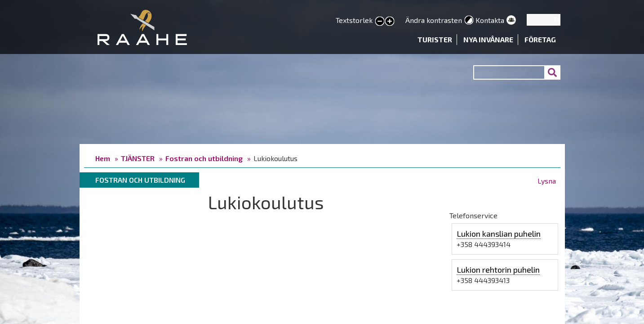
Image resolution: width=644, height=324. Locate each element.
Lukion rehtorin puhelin (498, 270)
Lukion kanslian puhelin (499, 234)
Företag (540, 39)
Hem (103, 158)
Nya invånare (488, 39)
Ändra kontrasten (434, 20)
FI (557, 20)
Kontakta (490, 20)
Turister (435, 39)
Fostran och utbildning (204, 158)
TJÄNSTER (138, 158)
